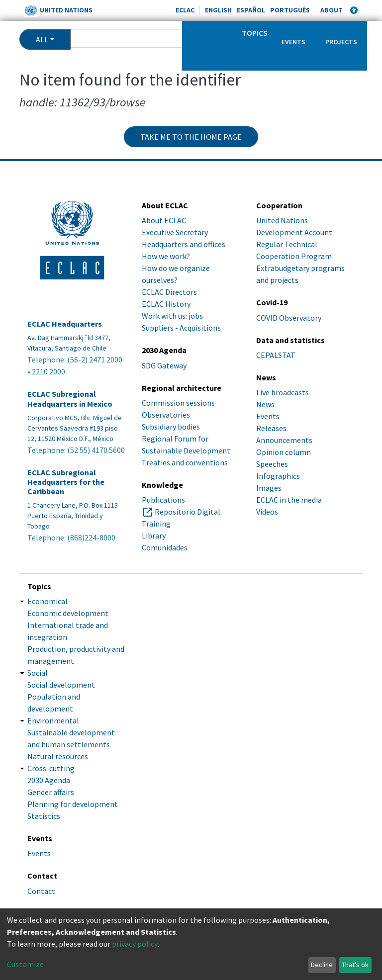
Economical (48, 601)
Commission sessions (178, 403)
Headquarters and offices (184, 244)
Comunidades (165, 547)
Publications (163, 500)
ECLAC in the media (289, 500)
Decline (322, 965)
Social (38, 673)
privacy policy (135, 944)
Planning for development (73, 804)
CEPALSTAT (276, 355)
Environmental (53, 720)
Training (156, 524)
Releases (271, 428)
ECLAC (185, 10)
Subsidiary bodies (171, 427)
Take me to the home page (191, 137)
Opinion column (284, 452)
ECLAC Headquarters (65, 324)
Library (154, 535)
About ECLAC (164, 220)
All (42, 39)
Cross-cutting (51, 768)
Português (290, 10)
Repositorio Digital (188, 512)
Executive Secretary (175, 232)
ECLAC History (166, 304)
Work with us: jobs (172, 316)
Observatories (166, 415)
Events (293, 42)
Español (251, 10)
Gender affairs (51, 792)
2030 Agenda (49, 780)
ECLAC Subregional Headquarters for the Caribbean (66, 482)
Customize (25, 964)
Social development (61, 685)
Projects (341, 42)
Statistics (44, 816)
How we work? (166, 256)
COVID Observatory (289, 318)
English (218, 10)
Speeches (272, 464)
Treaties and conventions (185, 462)
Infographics (278, 476)
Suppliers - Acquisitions (181, 328)
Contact (41, 891)
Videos (267, 512)
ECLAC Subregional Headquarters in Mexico (70, 399)
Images (269, 488)
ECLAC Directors (169, 292)
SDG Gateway (164, 365)
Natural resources (58, 756)
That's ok (355, 965)
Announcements (284, 440)
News (265, 404)
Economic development (68, 613)
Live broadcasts (283, 392)
